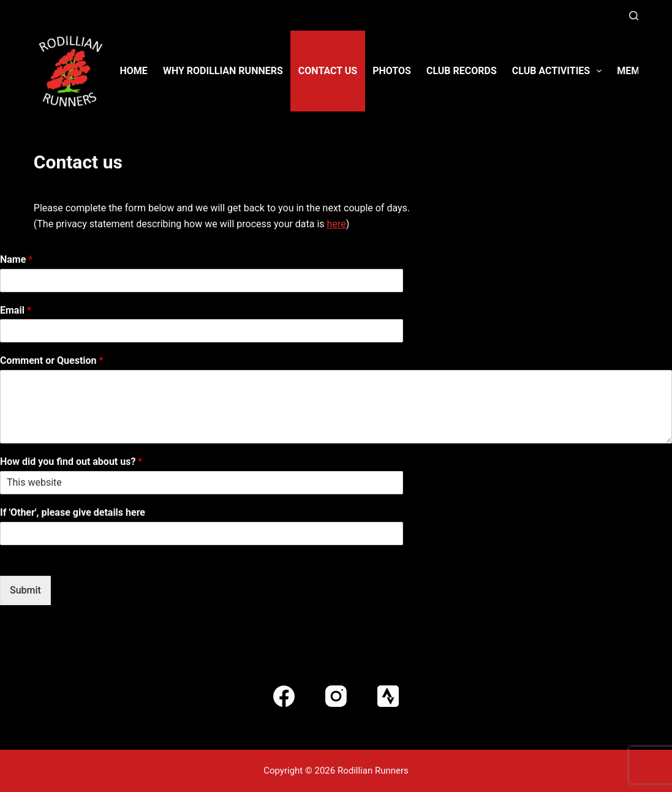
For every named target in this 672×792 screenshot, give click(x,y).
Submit (25, 590)
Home (134, 71)
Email (16, 310)
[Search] (634, 16)
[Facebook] (284, 696)
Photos (392, 71)
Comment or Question (51, 360)
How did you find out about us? (71, 462)
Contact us (328, 71)
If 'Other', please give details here (73, 512)
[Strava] (388, 696)
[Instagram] (336, 696)
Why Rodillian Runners (223, 71)
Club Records (462, 71)
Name (16, 259)
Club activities (560, 71)
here (337, 224)
